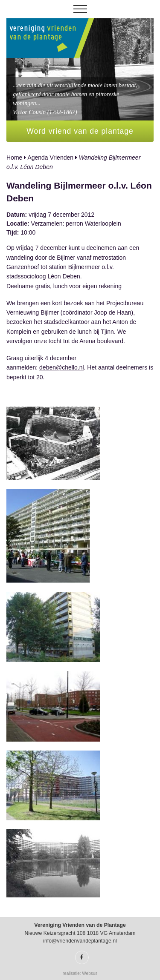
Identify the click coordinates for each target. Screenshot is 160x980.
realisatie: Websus (80, 973)
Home (14, 158)
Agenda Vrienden (50, 158)
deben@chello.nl (62, 367)
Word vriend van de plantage (80, 131)
